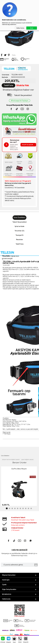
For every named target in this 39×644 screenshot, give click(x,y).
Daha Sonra (20, 28)
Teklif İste (8, 85)
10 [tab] (31, 508)
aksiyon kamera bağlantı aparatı (11, 459)
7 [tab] (23, 508)
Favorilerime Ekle (25, 59)
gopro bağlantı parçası (27, 459)
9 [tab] (28, 508)
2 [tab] (10, 508)
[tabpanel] (19, 487)
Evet (32, 28)
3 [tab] (12, 508)
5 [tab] (18, 508)
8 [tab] (26, 508)
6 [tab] (20, 508)
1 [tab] (7, 508)
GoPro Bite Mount (19, 469)
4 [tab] (15, 508)
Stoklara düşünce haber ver (18, 90)
